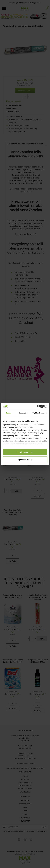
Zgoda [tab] (8, 413)
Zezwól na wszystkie (25, 452)
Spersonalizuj (25, 460)
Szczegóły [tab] (23, 413)
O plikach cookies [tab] (40, 413)
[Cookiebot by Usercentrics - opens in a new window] (37, 407)
